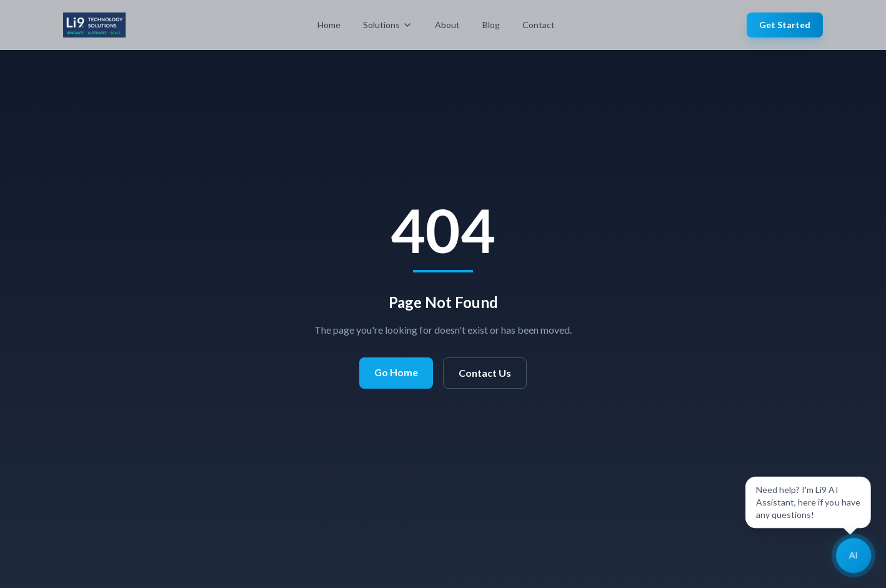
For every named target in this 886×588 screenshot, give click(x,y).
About (447, 25)
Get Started (785, 25)
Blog (491, 25)
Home (329, 25)
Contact (539, 25)
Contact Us (485, 373)
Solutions (388, 25)
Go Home (396, 372)
